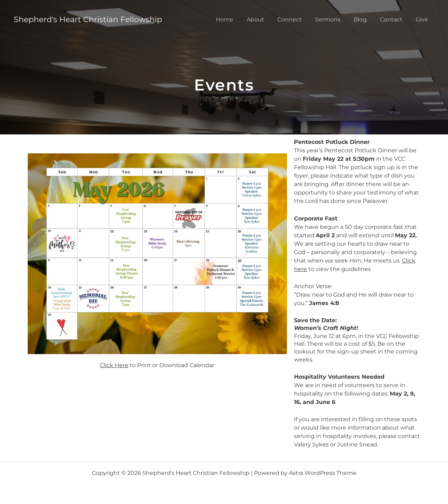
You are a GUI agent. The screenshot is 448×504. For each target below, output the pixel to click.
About (267, 19)
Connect (299, 19)
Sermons (335, 19)
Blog (365, 19)
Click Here (114, 365)
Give (423, 19)
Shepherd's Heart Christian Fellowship (88, 19)
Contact (394, 19)
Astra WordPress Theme (323, 473)
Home (238, 19)
